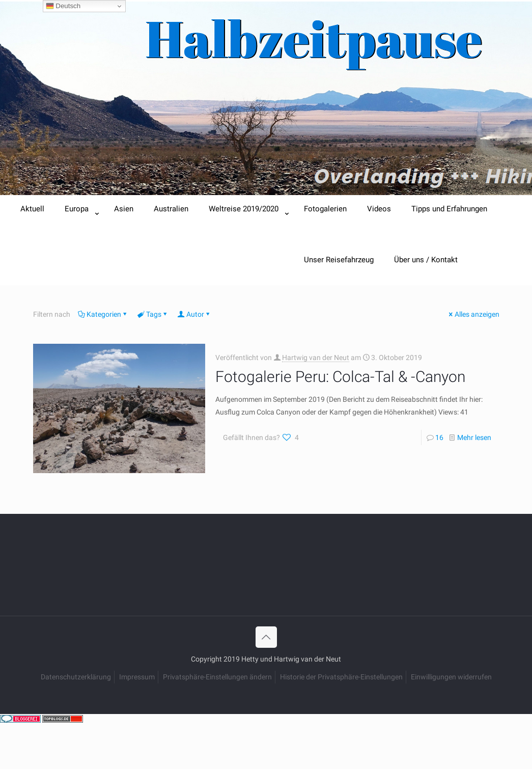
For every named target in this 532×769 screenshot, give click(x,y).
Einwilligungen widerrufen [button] (451, 677)
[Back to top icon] (266, 637)
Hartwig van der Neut (316, 358)
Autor (194, 314)
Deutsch (63, 6)
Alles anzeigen (473, 314)
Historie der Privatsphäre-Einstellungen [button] (341, 677)
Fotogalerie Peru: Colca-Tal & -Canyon (340, 377)
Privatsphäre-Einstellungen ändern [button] (217, 677)
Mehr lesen (474, 437)
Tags (153, 314)
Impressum (137, 677)
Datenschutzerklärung (76, 677)
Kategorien (103, 314)
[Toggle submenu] (79, 239)
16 (439, 437)
